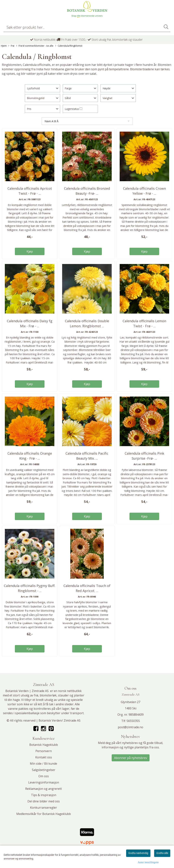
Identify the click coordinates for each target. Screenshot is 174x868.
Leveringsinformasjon (44, 782)
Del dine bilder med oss (44, 801)
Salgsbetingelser (44, 770)
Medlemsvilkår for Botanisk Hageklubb (44, 814)
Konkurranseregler (43, 808)
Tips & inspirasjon (44, 795)
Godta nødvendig (138, 853)
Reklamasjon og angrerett (43, 789)
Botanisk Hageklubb (44, 745)
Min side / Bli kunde (43, 764)
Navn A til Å (51, 121)
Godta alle (162, 853)
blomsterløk (48, 695)
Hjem (4, 46)
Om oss (44, 776)
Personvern (44, 751)
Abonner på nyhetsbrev (131, 758)
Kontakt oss (44, 757)
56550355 (133, 721)
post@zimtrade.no (130, 727)
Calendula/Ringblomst (69, 46)
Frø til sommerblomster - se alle (35, 46)
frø (36, 695)
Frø (11, 46)
